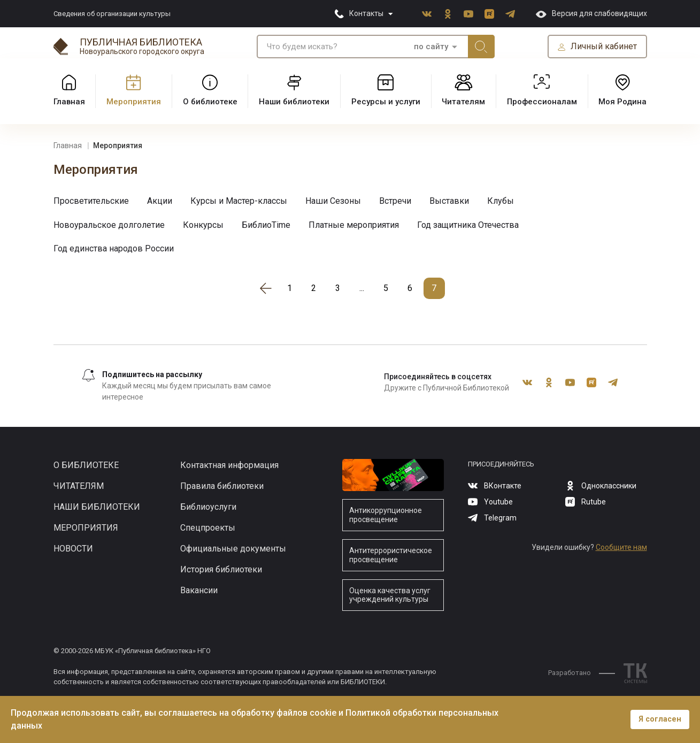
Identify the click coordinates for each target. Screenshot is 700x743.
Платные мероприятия (354, 225)
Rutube (489, 14)
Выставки (449, 201)
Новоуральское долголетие (109, 225)
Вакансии (199, 590)
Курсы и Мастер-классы (239, 201)
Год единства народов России (114, 248)
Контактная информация (229, 465)
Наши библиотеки (97, 507)
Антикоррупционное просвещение (386, 515)
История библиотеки (221, 569)
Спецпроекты (208, 528)
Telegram (510, 14)
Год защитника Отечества (468, 225)
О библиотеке (86, 465)
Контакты (366, 13)
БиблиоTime (266, 225)
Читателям (79, 486)
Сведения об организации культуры (112, 14)
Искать (481, 47)
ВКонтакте (427, 14)
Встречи (395, 201)
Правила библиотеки (222, 486)
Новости (73, 549)
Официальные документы (233, 549)
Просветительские (91, 201)
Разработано (582, 673)
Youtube (468, 14)
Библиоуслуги (208, 507)
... (362, 288)
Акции (160, 201)
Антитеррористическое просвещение (391, 555)
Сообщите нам (621, 547)
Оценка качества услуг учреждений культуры (390, 595)
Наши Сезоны (333, 201)
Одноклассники (448, 14)
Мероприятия (86, 528)
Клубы (501, 201)
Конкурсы (203, 225)
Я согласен (660, 719)
